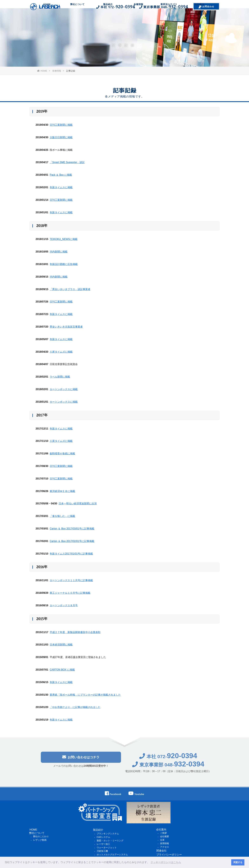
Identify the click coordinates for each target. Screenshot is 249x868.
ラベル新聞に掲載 (60, 377)
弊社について (77, 18)
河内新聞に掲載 (59, 252)
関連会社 (162, 851)
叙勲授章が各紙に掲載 (62, 454)
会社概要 (165, 836)
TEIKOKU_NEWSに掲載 (64, 239)
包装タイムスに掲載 (61, 188)
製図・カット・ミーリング (110, 841)
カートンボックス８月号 (64, 606)
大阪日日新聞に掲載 (61, 138)
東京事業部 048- (168, 767)
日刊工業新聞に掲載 (61, 125)
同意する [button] (238, 862)
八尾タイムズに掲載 (61, 352)
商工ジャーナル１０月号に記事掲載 (70, 593)
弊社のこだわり (41, 836)
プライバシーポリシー (169, 855)
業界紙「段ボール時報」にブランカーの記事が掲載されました (85, 695)
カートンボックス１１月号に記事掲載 (71, 581)
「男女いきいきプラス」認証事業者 (70, 289)
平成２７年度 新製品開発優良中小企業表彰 (75, 632)
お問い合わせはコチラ (81, 759)
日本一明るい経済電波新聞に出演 (78, 504)
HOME (47, 18)
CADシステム (104, 837)
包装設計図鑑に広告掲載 (64, 264)
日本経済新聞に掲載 (61, 645)
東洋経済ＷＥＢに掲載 (62, 491)
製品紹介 (108, 18)
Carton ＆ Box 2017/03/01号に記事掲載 (72, 529)
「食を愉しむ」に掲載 (62, 516)
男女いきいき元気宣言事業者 (66, 327)
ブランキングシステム (108, 834)
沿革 (162, 840)
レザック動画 (40, 840)
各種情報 (138, 18)
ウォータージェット (107, 848)
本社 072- (168, 758)
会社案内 (199, 18)
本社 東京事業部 (142, 7)
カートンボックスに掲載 (64, 389)
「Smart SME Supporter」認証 (67, 163)
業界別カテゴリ (169, 18)
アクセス (165, 847)
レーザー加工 (103, 844)
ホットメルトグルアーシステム (112, 855)
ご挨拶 (163, 833)
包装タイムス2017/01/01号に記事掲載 (71, 554)
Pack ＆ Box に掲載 (61, 175)
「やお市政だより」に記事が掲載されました (75, 707)
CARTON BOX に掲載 (62, 670)
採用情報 (165, 843)
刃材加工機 (102, 851)
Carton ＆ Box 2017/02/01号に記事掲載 (72, 541)
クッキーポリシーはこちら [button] (166, 862)
